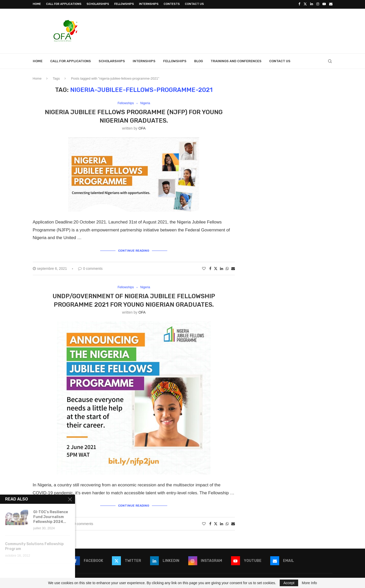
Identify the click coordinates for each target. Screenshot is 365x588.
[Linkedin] (312, 4)
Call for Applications (64, 4)
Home (37, 4)
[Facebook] (299, 4)
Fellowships (124, 4)
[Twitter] (305, 4)
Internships (149, 4)
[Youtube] (324, 4)
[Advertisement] (239, 30)
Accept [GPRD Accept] (289, 583)
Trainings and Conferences (236, 61)
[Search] (330, 61)
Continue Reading (134, 250)
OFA (142, 128)
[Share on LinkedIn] (222, 268)
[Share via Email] (233, 268)
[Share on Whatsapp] (227, 268)
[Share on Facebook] (210, 268)
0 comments (90, 268)
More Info (309, 583)
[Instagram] (318, 4)
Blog (199, 61)
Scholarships (98, 4)
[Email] (331, 4)
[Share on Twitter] (216, 268)
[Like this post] (204, 268)
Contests (172, 4)
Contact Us (194, 4)
